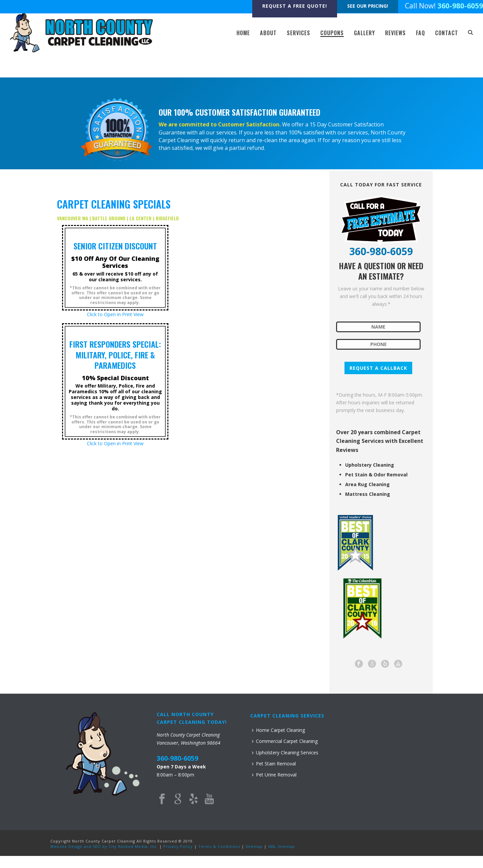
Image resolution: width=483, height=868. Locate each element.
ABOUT (268, 33)
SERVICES (299, 33)
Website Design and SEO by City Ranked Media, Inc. (104, 846)
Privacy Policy (178, 846)
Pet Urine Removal (274, 775)
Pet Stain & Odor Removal (376, 475)
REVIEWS (395, 33)
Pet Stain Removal (274, 764)
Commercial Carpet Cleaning (285, 741)
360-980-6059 (460, 6)
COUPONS (332, 33)
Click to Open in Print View (115, 314)
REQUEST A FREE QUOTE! (295, 6)
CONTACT (447, 33)
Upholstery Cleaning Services (285, 753)
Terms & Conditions (219, 846)
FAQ (420, 33)
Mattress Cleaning (368, 494)
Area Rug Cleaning (367, 484)
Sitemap (254, 846)
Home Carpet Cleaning (278, 730)
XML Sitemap (281, 846)
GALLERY (364, 33)
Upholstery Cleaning (370, 465)
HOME (243, 33)
